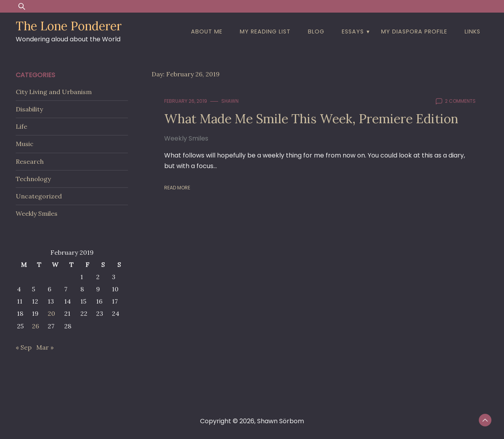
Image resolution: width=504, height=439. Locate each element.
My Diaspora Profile (414, 31)
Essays (353, 31)
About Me (207, 31)
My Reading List (265, 31)
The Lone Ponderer (69, 26)
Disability (29, 109)
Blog (316, 31)
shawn (230, 101)
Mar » (45, 347)
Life (21, 126)
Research (30, 161)
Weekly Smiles (186, 138)
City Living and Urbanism (54, 92)
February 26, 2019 (186, 101)
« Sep (24, 347)
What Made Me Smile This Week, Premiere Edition (311, 119)
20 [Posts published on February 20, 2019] (51, 313)
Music (25, 144)
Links (472, 31)
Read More (177, 188)
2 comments (460, 101)
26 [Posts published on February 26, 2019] (35, 326)
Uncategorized (39, 196)
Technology (33, 179)
